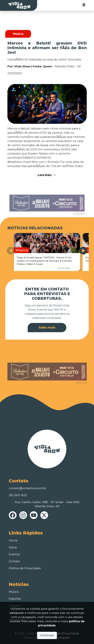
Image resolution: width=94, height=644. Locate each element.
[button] (83, 251)
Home (13, 540)
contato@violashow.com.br (28, 488)
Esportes (15, 599)
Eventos (14, 554)
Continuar (47, 635)
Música (14, 592)
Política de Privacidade (25, 568)
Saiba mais (47, 328)
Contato (14, 561)
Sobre (13, 547)
